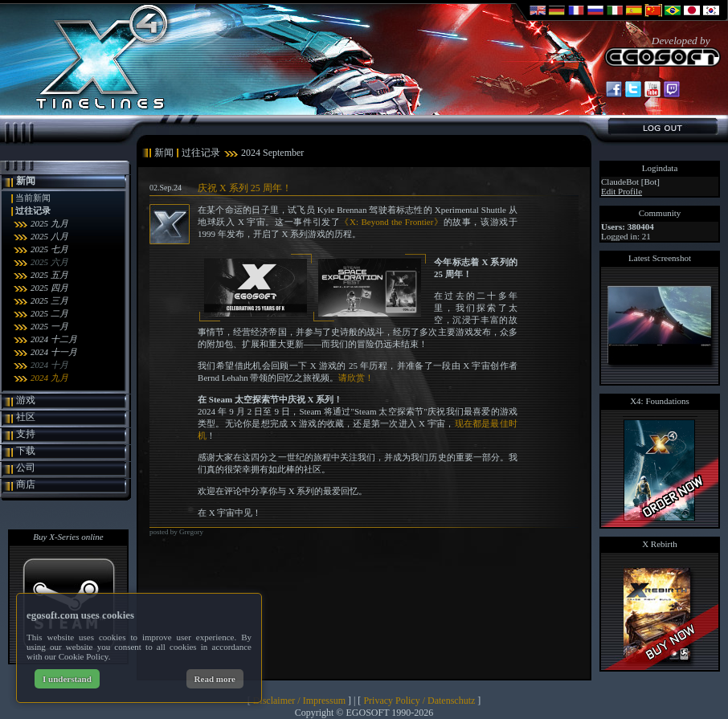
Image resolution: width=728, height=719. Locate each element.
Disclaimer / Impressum (299, 701)
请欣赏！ (356, 378)
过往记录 (33, 210)
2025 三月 (49, 300)
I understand (67, 679)
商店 (26, 484)
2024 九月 (49, 378)
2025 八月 (49, 236)
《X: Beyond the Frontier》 (391, 222)
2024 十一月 (54, 352)
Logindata (660, 168)
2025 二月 (49, 313)
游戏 (26, 400)
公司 (26, 468)
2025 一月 (49, 326)
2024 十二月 (54, 339)
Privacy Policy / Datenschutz (419, 701)
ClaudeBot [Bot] (630, 182)
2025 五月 (49, 275)
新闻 (26, 181)
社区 (26, 417)
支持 (26, 434)
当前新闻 (33, 198)
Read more (215, 679)
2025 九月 (49, 223)
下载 (26, 451)
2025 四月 (49, 288)
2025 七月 (49, 249)
